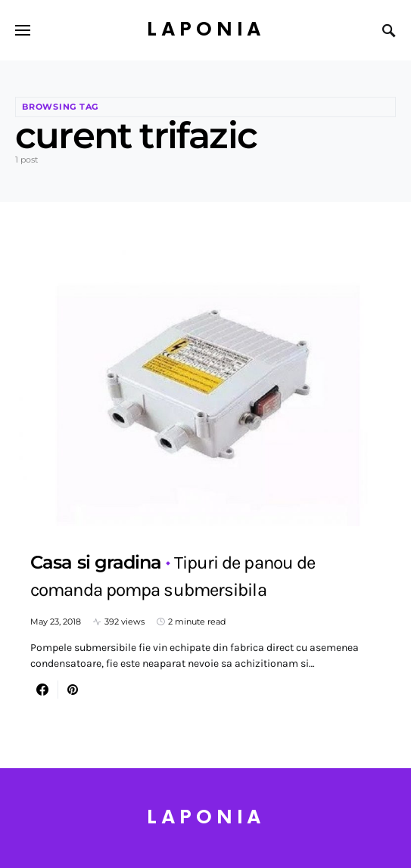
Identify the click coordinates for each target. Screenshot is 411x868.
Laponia (206, 30)
